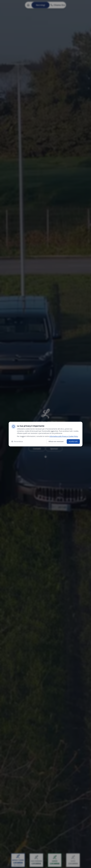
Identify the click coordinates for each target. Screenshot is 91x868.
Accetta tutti (73, 441)
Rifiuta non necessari (56, 441)
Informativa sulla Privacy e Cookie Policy (64, 436)
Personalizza (17, 441)
